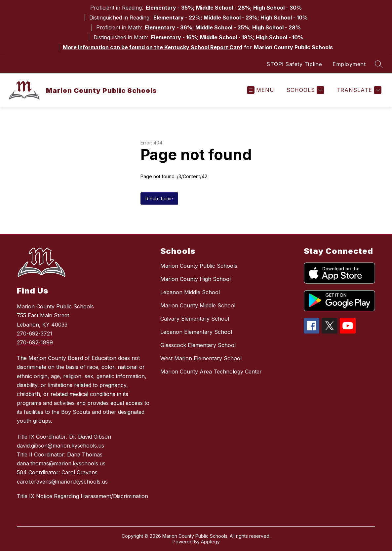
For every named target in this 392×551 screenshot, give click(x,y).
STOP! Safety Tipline (294, 64)
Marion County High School (196, 279)
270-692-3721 (35, 334)
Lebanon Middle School (190, 292)
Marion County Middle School (198, 305)
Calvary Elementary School (195, 319)
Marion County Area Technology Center (211, 372)
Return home (159, 198)
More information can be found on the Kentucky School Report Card (153, 47)
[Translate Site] (358, 90)
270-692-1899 (35, 342)
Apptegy (210, 542)
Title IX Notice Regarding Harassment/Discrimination (82, 496)
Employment (349, 64)
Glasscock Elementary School (198, 345)
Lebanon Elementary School (196, 332)
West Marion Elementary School (201, 358)
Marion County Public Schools (199, 266)
